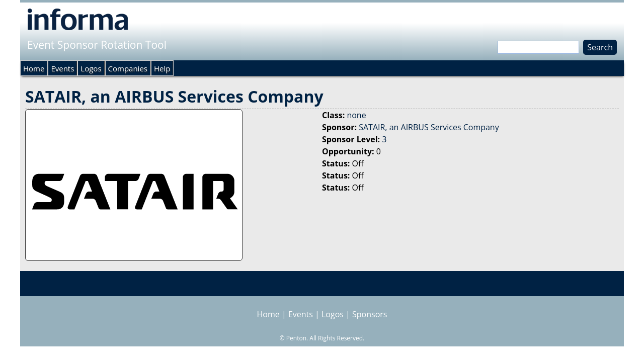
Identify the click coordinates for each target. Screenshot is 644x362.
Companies (128, 68)
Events (62, 68)
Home (34, 68)
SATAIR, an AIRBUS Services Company (429, 127)
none (356, 115)
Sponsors (370, 314)
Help (162, 68)
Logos (91, 68)
